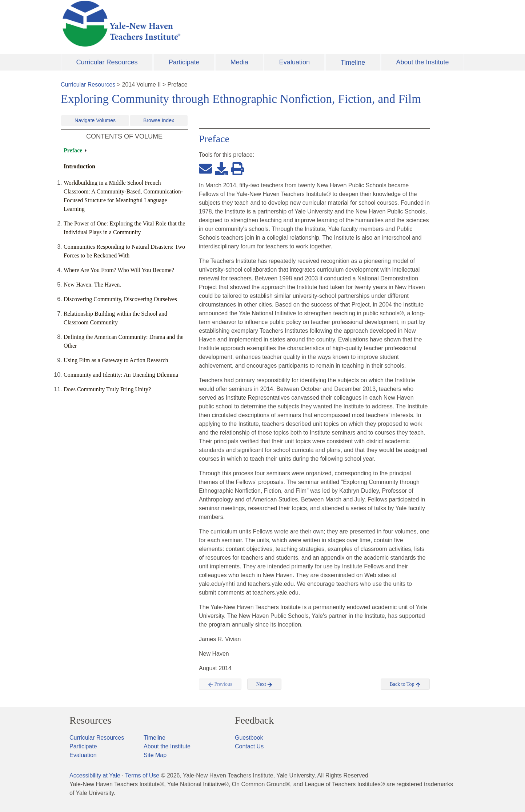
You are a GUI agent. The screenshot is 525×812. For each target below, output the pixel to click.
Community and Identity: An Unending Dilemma (121, 375)
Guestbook (249, 738)
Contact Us (249, 746)
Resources (90, 720)
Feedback (254, 720)
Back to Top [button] (405, 684)
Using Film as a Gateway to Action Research (116, 360)
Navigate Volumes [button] (95, 120)
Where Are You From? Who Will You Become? (119, 270)
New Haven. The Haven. (92, 285)
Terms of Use (142, 775)
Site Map (155, 755)
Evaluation (294, 62)
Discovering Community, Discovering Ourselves (120, 299)
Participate (184, 62)
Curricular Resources (107, 62)
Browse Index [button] (159, 120)
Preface (73, 150)
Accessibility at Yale (95, 775)
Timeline (353, 63)
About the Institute (422, 62)
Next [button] (264, 684)
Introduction (79, 166)
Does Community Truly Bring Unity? (107, 389)
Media (239, 62)
